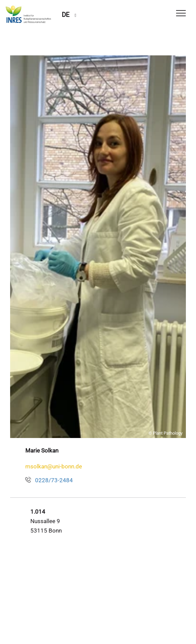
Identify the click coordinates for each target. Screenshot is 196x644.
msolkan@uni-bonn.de (54, 466)
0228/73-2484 (54, 480)
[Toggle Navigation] (181, 14)
